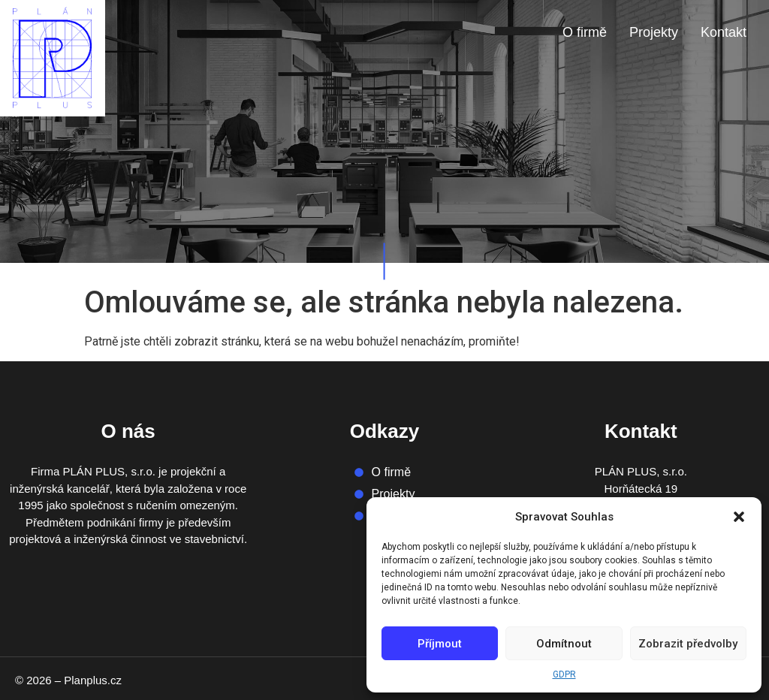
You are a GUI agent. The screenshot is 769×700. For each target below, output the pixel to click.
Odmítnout (564, 644)
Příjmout (440, 644)
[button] (739, 517)
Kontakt (724, 32)
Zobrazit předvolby (688, 644)
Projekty (654, 32)
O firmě (585, 32)
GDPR (564, 674)
